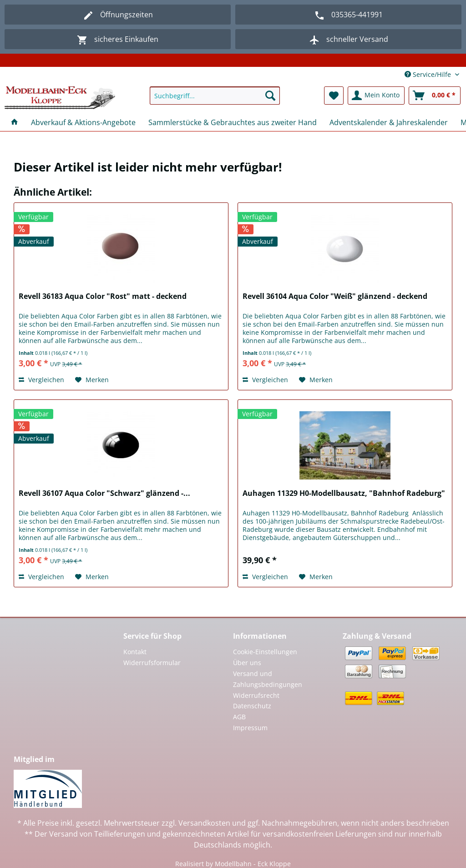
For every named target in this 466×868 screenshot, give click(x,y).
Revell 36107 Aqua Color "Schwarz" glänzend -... (104, 493)
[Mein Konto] (376, 96)
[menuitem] (215, 100)
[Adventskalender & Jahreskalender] (389, 122)
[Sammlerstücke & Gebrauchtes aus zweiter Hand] (233, 122)
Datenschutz (252, 706)
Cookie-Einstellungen (265, 652)
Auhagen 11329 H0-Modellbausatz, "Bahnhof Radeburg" (344, 493)
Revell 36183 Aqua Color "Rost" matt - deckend (103, 296)
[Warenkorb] (435, 96)
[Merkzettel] (334, 96)
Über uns (247, 663)
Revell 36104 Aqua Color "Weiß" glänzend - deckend (335, 296)
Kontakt (135, 652)
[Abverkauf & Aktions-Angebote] (83, 122)
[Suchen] (270, 96)
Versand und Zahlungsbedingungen (268, 679)
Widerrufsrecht (256, 695)
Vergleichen (41, 380)
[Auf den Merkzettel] (92, 380)
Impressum (250, 728)
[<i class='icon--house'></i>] (15, 122)
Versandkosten (204, 823)
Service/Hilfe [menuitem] (429, 74)
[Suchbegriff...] (215, 96)
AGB (239, 717)
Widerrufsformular (152, 663)
